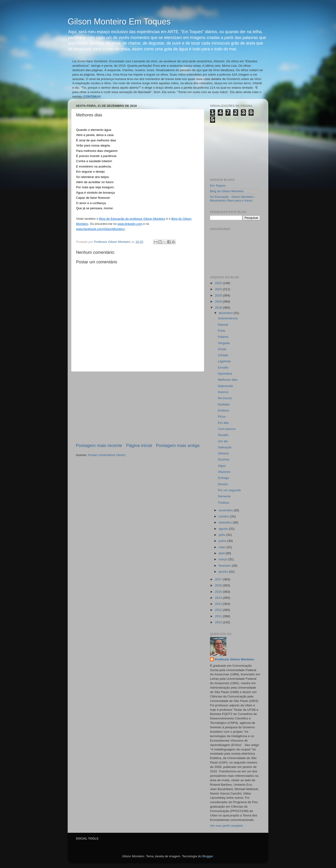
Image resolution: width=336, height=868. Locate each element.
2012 (219, 610)
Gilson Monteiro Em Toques (119, 22)
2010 (219, 622)
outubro (224, 516)
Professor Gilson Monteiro (234, 659)
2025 (219, 283)
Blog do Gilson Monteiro (227, 191)
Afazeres (224, 472)
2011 (219, 616)
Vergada (224, 343)
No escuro (225, 398)
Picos (222, 417)
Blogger (208, 856)
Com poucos (227, 429)
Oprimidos (225, 374)
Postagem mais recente (99, 445)
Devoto (223, 484)
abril (222, 553)
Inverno (223, 392)
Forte (222, 331)
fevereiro (225, 566)
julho (222, 535)
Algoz (222, 466)
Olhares (223, 453)
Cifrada (223, 355)
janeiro (224, 572)
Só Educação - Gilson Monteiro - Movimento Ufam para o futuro (233, 199)
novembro (226, 510)
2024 (219, 289)
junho (223, 541)
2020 (219, 295)
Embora (223, 410)
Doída (222, 349)
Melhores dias (228, 380)
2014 (219, 598)
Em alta (223, 423)
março (223, 559)
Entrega (223, 478)
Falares (223, 337)
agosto (224, 529)
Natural (223, 325)
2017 (219, 579)
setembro (226, 522)
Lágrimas (224, 361)
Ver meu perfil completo (227, 826)
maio (222, 547)
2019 (219, 302)
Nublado (224, 404)
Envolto (223, 368)
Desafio (223, 435)
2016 (219, 585)
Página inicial (139, 445)
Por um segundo (229, 490)
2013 (219, 604)
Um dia (223, 441)
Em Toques (218, 186)
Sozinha (224, 459)
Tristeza (224, 503)
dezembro (226, 313)
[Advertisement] (138, 407)
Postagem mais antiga (178, 445)
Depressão (226, 386)
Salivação (225, 447)
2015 (219, 592)
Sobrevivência (228, 318)
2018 (219, 308)
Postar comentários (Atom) (107, 455)
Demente (224, 496)
